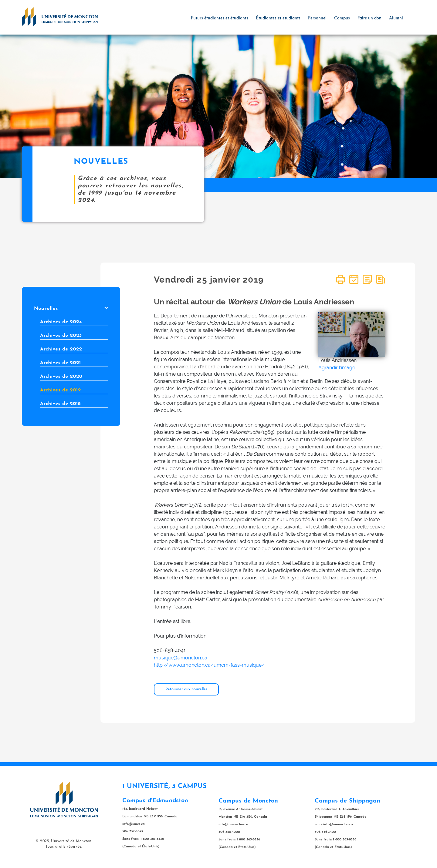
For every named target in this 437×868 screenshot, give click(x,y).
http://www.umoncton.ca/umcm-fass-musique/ (209, 665)
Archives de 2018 (60, 404)
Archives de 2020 (61, 377)
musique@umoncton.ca (181, 658)
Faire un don (369, 18)
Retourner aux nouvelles (186, 689)
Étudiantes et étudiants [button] (278, 18)
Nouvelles (71, 309)
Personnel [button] (317, 18)
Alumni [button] (396, 18)
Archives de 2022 (61, 349)
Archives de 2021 (61, 363)
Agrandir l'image (337, 368)
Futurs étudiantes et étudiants (220, 18)
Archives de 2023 (61, 336)
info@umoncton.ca (233, 824)
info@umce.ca (134, 824)
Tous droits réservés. (64, 847)
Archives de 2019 (60, 390)
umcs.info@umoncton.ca (334, 824)
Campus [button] (342, 18)
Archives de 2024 (61, 322)
